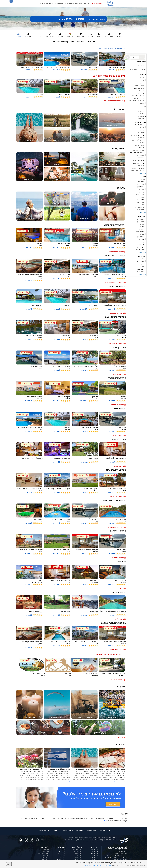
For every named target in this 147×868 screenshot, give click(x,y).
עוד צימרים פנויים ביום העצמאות (116, 527)
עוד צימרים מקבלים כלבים (117, 405)
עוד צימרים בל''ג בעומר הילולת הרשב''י (114, 282)
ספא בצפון (46, 855)
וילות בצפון (46, 852)
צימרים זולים (62, 852)
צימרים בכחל (78, 855)
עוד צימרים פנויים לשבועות (117, 313)
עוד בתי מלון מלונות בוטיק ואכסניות (115, 650)
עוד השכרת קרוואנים (119, 374)
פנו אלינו (105, 821)
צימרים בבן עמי (78, 859)
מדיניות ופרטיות (105, 830)
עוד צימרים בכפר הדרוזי (118, 558)
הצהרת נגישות (68, 830)
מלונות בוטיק (46, 857)
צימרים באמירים (77, 850)
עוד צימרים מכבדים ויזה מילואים (116, 252)
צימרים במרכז (94, 852)
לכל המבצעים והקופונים (117, 680)
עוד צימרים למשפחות (118, 619)
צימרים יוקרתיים (61, 853)
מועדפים (43, 4)
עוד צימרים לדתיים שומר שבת (116, 344)
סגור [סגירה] (9, 864)
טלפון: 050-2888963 (121, 851)
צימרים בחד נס (78, 852)
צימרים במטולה (78, 857)
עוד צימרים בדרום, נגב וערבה (117, 497)
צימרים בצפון (87, 4)
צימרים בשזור (78, 853)
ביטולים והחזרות (92, 830)
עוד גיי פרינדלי (120, 588)
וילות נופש (46, 850)
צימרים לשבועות (97, 4)
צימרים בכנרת (94, 859)
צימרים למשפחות (69, 4)
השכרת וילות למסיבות (43, 853)
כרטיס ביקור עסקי (45, 830)
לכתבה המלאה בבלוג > (36, 782)
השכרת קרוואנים (59, 4)
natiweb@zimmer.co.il (120, 859)
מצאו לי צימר (50, 4)
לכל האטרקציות (119, 737)
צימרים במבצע (61, 850)
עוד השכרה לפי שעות (119, 466)
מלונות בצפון (46, 859)
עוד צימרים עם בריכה (119, 435)
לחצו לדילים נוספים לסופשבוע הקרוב (114, 101)
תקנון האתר (80, 830)
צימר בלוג (57, 830)
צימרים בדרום (94, 853)
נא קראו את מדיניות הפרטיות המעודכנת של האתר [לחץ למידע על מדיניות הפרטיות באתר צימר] (98, 866)
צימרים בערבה (94, 857)
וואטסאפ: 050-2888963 (120, 853)
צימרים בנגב (95, 855)
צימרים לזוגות (79, 4)
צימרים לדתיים (61, 855)
